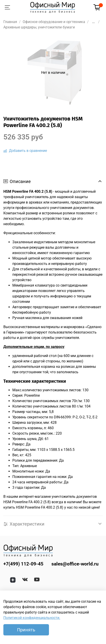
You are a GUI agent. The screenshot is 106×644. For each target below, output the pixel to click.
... (93, 22)
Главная (10, 22)
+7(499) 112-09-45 (23, 564)
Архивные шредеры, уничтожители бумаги (39, 27)
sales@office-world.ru (75, 564)
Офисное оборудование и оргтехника (54, 22)
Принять (26, 630)
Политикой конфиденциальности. (32, 618)
